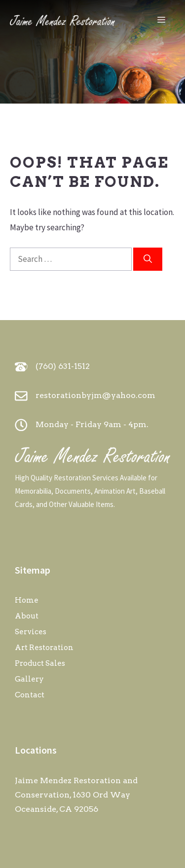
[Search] (148, 259)
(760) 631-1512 (63, 366)
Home (27, 600)
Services (31, 632)
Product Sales (40, 663)
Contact (30, 695)
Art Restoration (44, 648)
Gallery (29, 679)
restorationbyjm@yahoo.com (95, 395)
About (27, 616)
